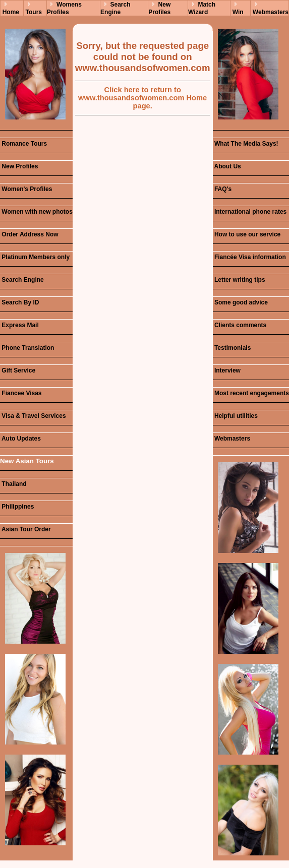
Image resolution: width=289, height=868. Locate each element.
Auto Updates (20, 439)
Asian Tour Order (25, 529)
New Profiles (159, 8)
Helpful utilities (235, 416)
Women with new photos (36, 212)
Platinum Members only (35, 257)
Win (238, 12)
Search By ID (19, 302)
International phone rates (250, 212)
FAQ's (222, 189)
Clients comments (240, 325)
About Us (227, 166)
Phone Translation (27, 348)
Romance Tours (23, 144)
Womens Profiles (64, 8)
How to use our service (247, 234)
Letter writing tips (239, 280)
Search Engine (115, 8)
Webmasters (271, 12)
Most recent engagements (251, 393)
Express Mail (19, 325)
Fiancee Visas (21, 393)
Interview (227, 370)
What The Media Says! (246, 144)
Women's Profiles (26, 189)
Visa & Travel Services (33, 416)
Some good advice (240, 302)
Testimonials (232, 348)
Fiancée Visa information (249, 257)
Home (11, 12)
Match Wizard (202, 8)
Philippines (17, 507)
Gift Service (18, 370)
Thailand (13, 484)
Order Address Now (29, 234)
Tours (34, 12)
